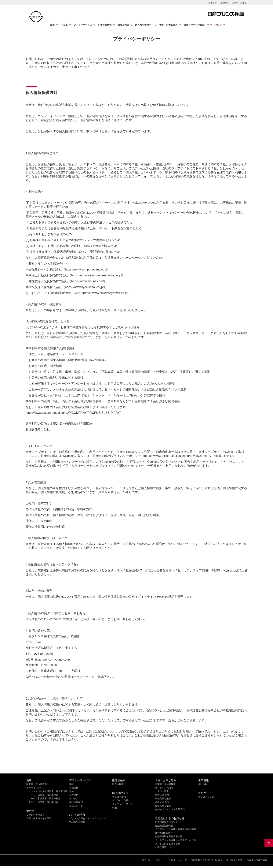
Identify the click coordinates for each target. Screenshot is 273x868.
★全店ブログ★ (206, 797)
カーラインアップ (35, 788)
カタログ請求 (119, 797)
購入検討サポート (144, 25)
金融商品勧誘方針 (164, 826)
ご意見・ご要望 (239, 3)
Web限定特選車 (77, 822)
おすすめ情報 (105, 25)
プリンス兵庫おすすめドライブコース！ (90, 818)
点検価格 (74, 795)
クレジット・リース (122, 804)
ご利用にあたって (178, 860)
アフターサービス (83, 25)
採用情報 (213, 3)
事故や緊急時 (76, 802)
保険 (115, 808)
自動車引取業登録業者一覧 (169, 836)
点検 (71, 791)
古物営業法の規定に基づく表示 (207, 860)
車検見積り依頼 (163, 799)
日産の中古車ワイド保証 (39, 818)
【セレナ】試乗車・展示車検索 (42, 802)
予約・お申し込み (169, 25)
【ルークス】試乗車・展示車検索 (43, 799)
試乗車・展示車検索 (37, 784)
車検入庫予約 (162, 795)
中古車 (64, 25)
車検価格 (74, 788)
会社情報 (224, 3)
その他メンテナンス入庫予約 (170, 809)
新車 (53, 25)
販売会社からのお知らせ (196, 25)
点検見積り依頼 (163, 806)
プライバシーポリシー (154, 860)
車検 (71, 784)
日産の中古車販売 (35, 815)
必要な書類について (165, 847)
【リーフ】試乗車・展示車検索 (42, 795)
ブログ (218, 25)
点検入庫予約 (162, 802)
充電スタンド (76, 806)
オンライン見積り (121, 800)
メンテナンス (76, 799)
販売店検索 (123, 25)
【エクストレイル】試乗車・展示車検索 (47, 791)
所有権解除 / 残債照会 (166, 822)
